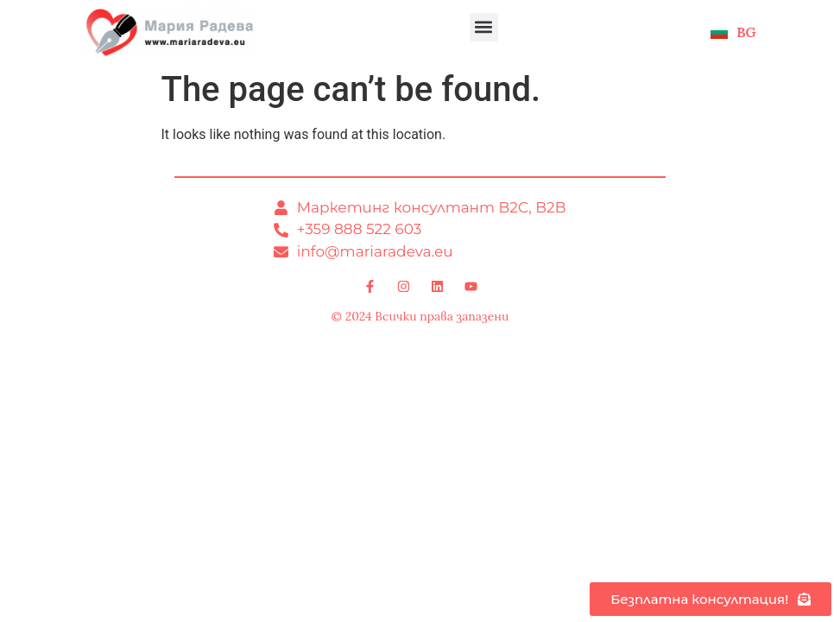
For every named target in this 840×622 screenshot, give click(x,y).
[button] (484, 27)
